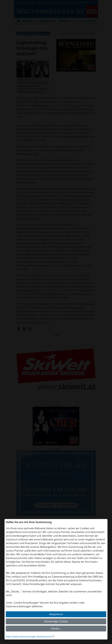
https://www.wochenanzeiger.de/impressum (29, 636)
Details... (56, 629)
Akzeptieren (56, 614)
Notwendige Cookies (56, 621)
